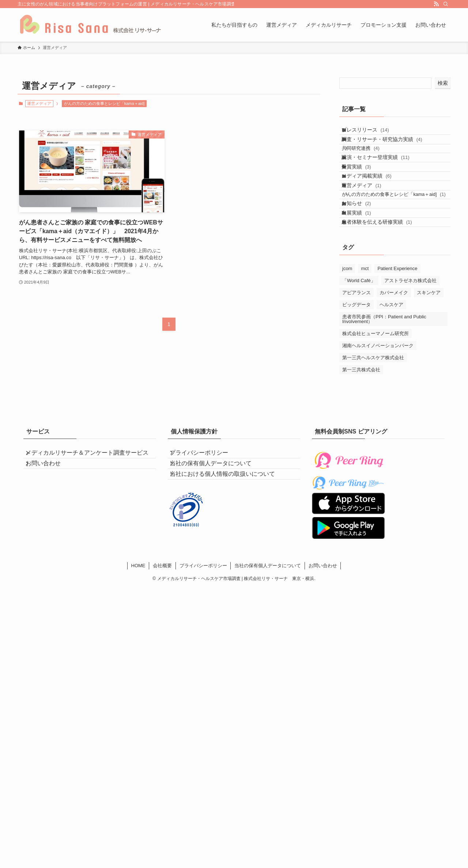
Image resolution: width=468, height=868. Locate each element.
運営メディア (368, 223)
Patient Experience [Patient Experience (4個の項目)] (397, 338)
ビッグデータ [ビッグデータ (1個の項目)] (356, 374)
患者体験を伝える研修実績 (384, 289)
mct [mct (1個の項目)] (365, 338)
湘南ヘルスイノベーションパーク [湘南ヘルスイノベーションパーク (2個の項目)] (378, 415)
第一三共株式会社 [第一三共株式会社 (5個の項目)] (361, 439)
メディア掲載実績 (373, 208)
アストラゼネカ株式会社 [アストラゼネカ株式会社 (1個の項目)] (410, 350)
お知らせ (363, 258)
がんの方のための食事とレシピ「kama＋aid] (104, 103)
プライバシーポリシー (206, 526)
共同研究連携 (370, 162)
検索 (443, 83)
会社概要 (162, 645)
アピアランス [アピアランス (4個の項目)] (356, 362)
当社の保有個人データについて (218, 543)
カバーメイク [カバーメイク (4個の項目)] (394, 362)
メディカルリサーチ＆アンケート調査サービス (91, 530)
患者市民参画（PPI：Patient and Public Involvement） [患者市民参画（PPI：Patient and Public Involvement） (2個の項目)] (384, 389)
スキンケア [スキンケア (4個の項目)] (429, 362)
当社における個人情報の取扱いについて (229, 561)
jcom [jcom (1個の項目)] (347, 338)
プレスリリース (372, 133)
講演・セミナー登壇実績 (382, 177)
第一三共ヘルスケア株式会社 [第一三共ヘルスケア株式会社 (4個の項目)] (373, 427)
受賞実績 (363, 192)
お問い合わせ (50, 552)
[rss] (436, 4)
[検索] (446, 4)
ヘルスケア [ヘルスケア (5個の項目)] (391, 374)
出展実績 (363, 274)
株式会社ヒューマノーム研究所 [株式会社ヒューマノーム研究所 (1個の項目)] (375, 403)
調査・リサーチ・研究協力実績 (389, 148)
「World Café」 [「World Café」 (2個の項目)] (359, 350)
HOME (138, 645)
